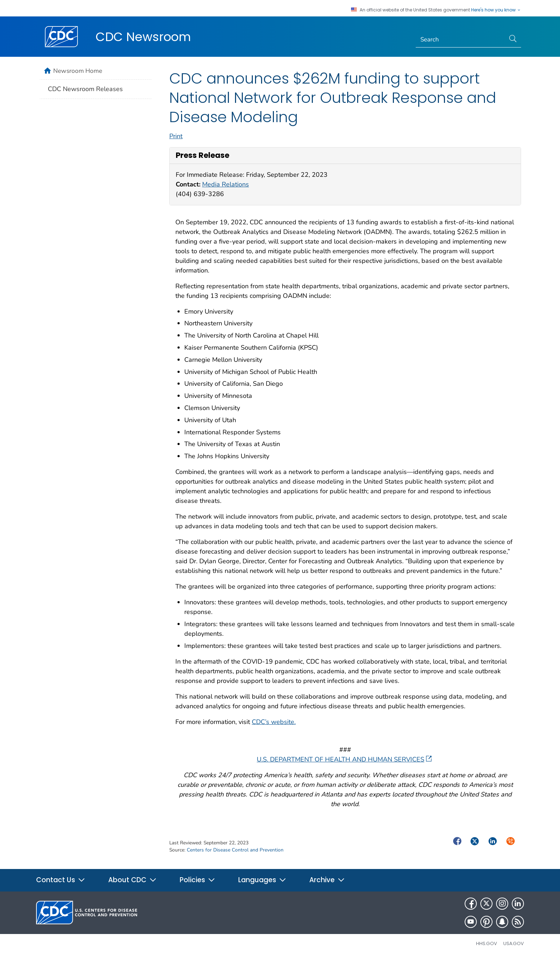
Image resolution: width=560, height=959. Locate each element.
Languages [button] (262, 880)
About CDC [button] (132, 880)
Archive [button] (327, 880)
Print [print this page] (176, 136)
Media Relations (226, 184)
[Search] (461, 40)
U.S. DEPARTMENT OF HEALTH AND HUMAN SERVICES (344, 759)
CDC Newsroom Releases (85, 89)
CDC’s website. (274, 722)
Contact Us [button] (61, 880)
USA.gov (514, 943)
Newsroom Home (78, 71)
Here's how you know (496, 10)
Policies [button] (197, 880)
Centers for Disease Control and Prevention (235, 850)
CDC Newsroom (143, 37)
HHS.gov (487, 943)
